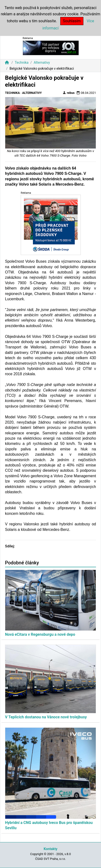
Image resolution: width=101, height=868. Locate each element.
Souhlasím (72, 21)
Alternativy (42, 63)
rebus (69, 93)
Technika (22, 63)
